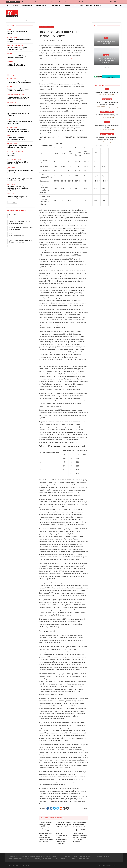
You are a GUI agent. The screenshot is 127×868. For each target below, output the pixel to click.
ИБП (107, 38)
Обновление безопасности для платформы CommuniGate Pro (18, 98)
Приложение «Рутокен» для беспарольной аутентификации (18, 130)
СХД (9, 119)
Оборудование (55, 6)
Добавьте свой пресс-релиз (19, 859)
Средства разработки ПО (15, 160)
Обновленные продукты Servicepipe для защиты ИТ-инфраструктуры (20, 82)
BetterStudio (115, 865)
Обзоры (54, 2)
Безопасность (28, 6)
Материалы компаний (64, 2)
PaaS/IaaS (11, 111)
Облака (15, 6)
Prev (41, 847)
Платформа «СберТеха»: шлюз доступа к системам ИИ (18, 90)
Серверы (10, 62)
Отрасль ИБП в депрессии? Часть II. (107, 92)
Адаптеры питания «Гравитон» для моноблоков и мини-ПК (20, 179)
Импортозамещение (28, 2)
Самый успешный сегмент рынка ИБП (107, 42)
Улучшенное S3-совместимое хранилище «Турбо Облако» (18, 197)
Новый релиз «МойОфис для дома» (107, 115)
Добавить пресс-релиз (79, 2)
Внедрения (39, 2)
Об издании (13, 856)
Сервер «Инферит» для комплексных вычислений (17, 65)
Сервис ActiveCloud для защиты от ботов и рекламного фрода (20, 147)
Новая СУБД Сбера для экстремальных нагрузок (16, 139)
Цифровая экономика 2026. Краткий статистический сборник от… (107, 60)
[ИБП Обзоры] (107, 77)
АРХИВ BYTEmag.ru (103, 856)
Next (46, 847)
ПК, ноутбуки (12, 176)
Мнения (47, 2)
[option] (107, 48)
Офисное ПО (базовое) (107, 112)
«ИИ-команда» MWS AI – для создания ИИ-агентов (17, 57)
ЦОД (75, 6)
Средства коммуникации (16, 95)
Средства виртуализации (107, 134)
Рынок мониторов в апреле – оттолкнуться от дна (18, 49)
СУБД (9, 135)
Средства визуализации (15, 46)
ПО (8, 6)
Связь (81, 6)
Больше (107, 6)
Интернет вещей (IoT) (94, 6)
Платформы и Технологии (46, 27)
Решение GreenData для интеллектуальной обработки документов (18, 188)
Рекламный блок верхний (80, 859)
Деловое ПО (11, 168)
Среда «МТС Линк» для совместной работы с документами (20, 171)
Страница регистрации (43, 859)
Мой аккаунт (61, 859)
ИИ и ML (67, 6)
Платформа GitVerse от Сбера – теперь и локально (18, 163)
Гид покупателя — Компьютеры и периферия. (39, 856)
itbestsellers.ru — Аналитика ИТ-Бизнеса (76, 856)
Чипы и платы (41, 6)
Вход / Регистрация (116, 2)
